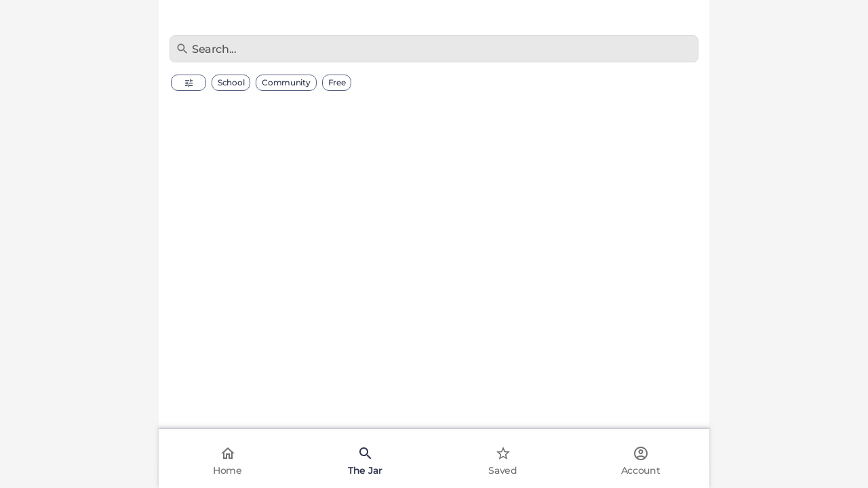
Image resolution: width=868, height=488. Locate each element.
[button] (189, 83)
